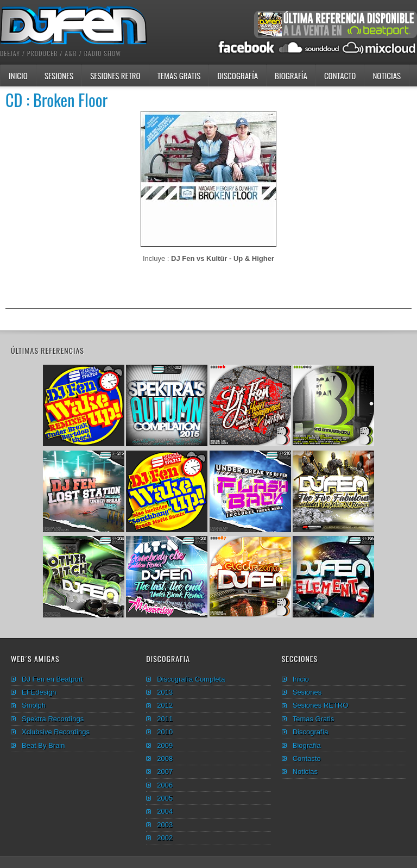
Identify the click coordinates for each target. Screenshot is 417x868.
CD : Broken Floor (56, 100)
